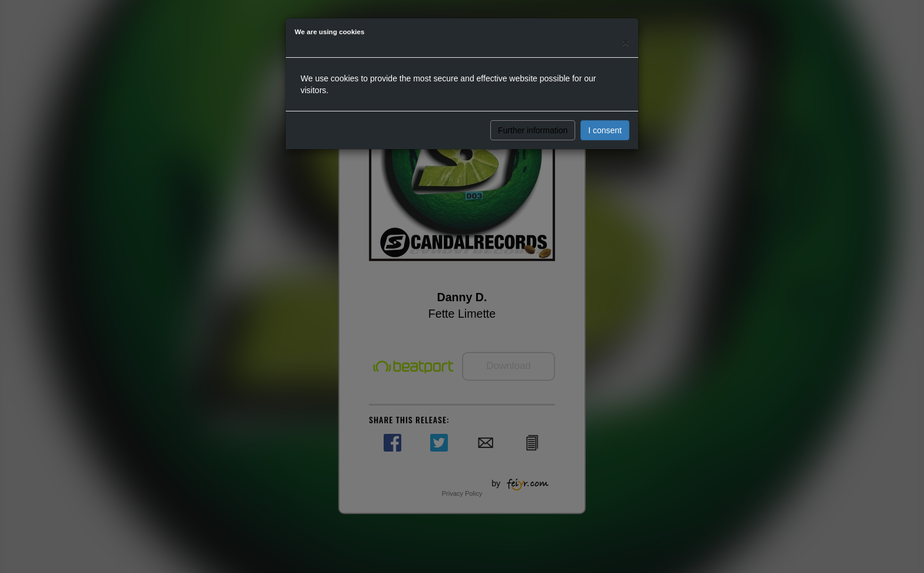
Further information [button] (533, 130)
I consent (605, 130)
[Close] (626, 42)
